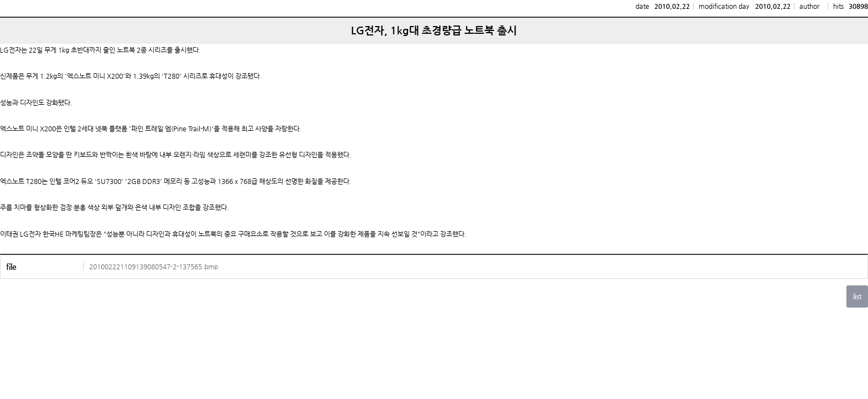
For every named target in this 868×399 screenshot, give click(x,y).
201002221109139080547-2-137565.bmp (154, 267)
